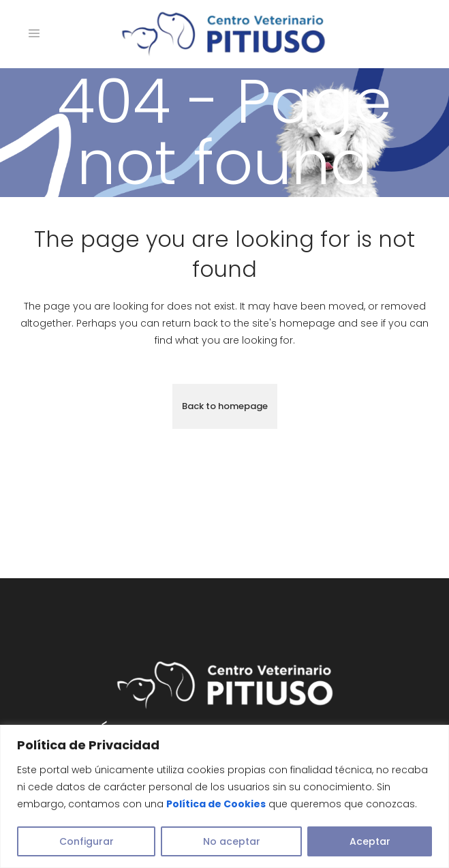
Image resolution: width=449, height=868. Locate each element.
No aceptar (232, 841)
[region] (224, 796)
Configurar (87, 841)
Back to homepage (225, 406)
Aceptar (370, 841)
